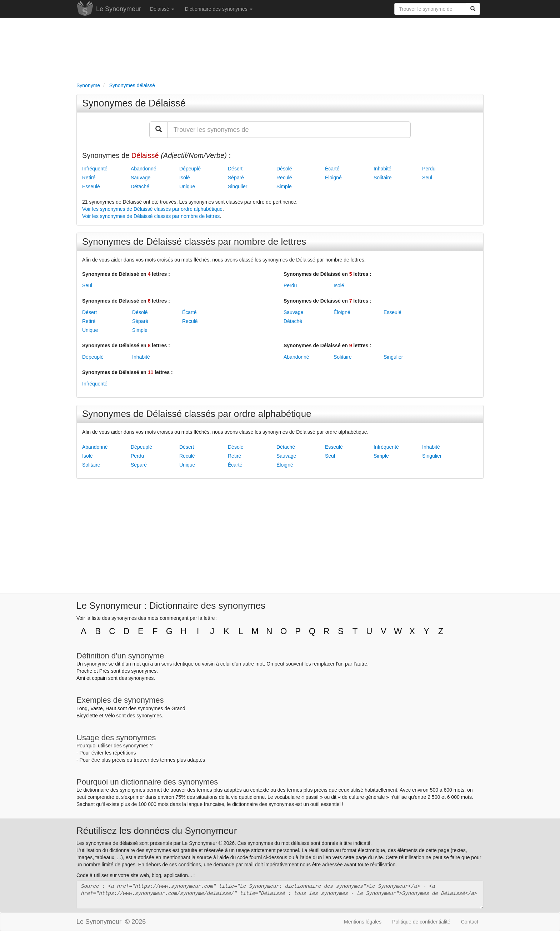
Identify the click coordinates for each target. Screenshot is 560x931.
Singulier (237, 186)
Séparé (236, 178)
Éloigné (333, 178)
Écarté (332, 169)
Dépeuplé (190, 169)
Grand (178, 708)
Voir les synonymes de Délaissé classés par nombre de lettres (151, 216)
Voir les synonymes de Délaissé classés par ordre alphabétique (152, 209)
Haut (111, 708)
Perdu (429, 169)
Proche (84, 671)
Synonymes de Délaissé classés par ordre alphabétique (197, 414)
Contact (470, 922)
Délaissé (162, 9)
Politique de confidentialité (421, 922)
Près (104, 671)
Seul (427, 178)
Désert (235, 169)
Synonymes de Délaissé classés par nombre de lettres (194, 242)
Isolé (185, 178)
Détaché (140, 186)
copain (99, 678)
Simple (284, 186)
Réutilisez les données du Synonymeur (157, 831)
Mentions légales (363, 922)
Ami (81, 678)
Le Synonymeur (119, 9)
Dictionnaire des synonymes (219, 9)
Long (82, 708)
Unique (187, 186)
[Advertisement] (280, 49)
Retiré (89, 178)
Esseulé (91, 186)
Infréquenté (95, 169)
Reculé (284, 178)
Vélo (110, 716)
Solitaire (383, 178)
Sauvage (141, 178)
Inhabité (382, 169)
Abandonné (144, 169)
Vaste (97, 708)
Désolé (284, 169)
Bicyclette (87, 716)
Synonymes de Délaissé (134, 103)
